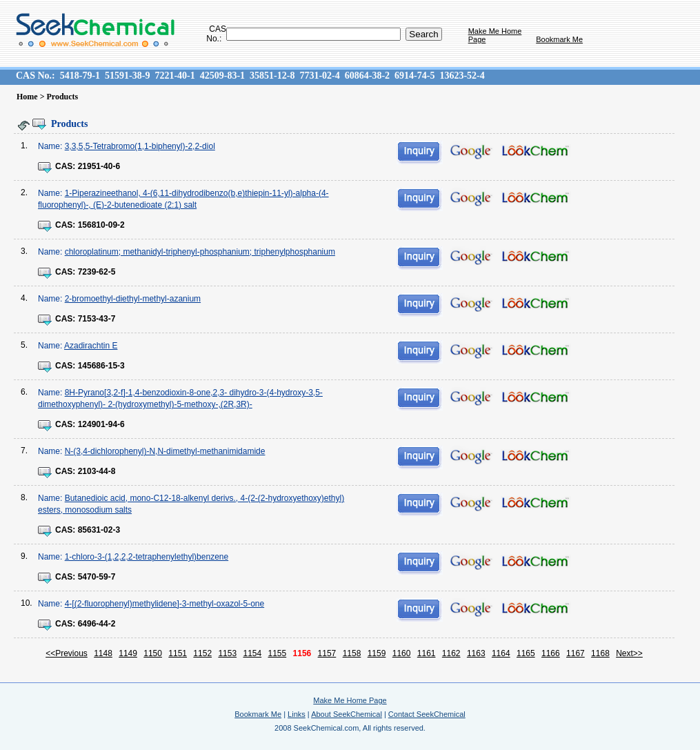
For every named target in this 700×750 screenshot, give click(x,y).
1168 (600, 653)
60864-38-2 (367, 76)
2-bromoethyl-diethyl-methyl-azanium (133, 299)
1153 (227, 653)
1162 (451, 653)
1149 (128, 653)
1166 (551, 653)
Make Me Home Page (350, 700)
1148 (103, 653)
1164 (501, 653)
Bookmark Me (559, 39)
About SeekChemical (347, 714)
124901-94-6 (101, 424)
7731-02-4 (319, 76)
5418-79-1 (80, 76)
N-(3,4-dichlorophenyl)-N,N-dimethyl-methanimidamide (165, 451)
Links (297, 714)
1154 (252, 653)
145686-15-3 (101, 366)
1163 (476, 653)
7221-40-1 (174, 76)
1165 (526, 653)
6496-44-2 (97, 624)
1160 (402, 653)
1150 (153, 653)
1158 (352, 653)
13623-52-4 (462, 76)
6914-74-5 (414, 76)
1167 (576, 653)
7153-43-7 (97, 319)
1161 (427, 653)
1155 (278, 653)
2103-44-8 (97, 471)
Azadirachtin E (91, 346)
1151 (178, 653)
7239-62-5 (97, 272)
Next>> (629, 653)
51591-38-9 (127, 76)
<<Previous (67, 653)
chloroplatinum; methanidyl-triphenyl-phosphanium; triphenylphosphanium (200, 252)
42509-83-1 (222, 76)
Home (27, 97)
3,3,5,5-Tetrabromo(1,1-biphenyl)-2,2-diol (140, 146)
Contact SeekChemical (427, 714)
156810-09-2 (101, 225)
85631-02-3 (99, 530)
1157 (327, 653)
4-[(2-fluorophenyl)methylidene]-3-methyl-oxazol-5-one (164, 604)
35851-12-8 (272, 76)
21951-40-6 (99, 166)
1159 (377, 653)
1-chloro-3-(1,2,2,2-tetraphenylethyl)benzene (147, 557)
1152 (202, 653)
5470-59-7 (97, 577)
